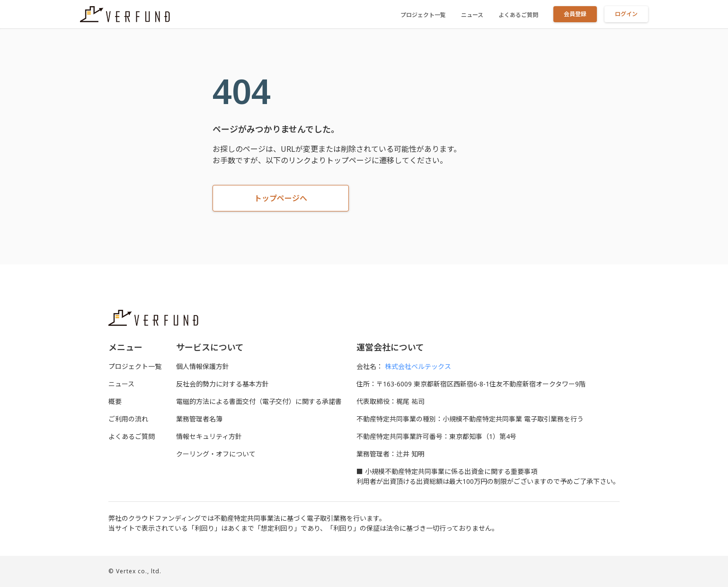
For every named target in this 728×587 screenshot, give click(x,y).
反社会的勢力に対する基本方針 (222, 384)
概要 (115, 401)
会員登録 (575, 14)
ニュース (472, 15)
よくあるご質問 (518, 15)
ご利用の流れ (128, 419)
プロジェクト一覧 (423, 15)
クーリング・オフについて (216, 454)
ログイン (626, 14)
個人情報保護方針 (203, 366)
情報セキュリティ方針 (209, 436)
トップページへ (281, 198)
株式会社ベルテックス (418, 366)
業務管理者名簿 (199, 419)
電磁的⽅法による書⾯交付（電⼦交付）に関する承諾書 (259, 401)
